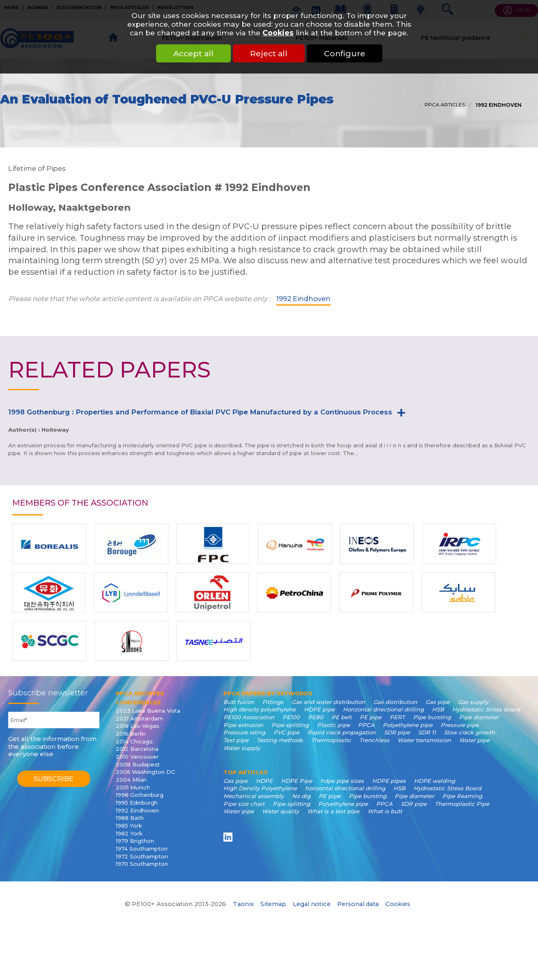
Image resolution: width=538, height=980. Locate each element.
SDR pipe (397, 732)
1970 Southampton (142, 864)
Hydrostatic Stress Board (486, 709)
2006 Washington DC (146, 772)
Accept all (193, 53)
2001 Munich (133, 787)
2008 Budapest (138, 764)
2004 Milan (131, 780)
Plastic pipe (333, 725)
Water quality (280, 811)
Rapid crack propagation (342, 732)
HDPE (264, 781)
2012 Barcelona (137, 749)
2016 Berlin (131, 734)
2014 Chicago (134, 741)
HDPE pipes (389, 781)
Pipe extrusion (243, 725)
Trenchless (374, 740)
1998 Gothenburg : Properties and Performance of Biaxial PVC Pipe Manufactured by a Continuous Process (200, 412)
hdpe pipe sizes (342, 781)
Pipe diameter (479, 717)
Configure (345, 53)
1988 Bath (130, 818)
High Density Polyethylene (260, 788)
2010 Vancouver (137, 757)
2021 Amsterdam (139, 718)
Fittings (273, 702)
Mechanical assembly (254, 796)
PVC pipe (286, 732)
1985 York (129, 826)
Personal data (358, 904)
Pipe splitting (290, 725)
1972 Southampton (142, 856)
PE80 (316, 717)
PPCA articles (445, 105)
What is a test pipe (333, 811)
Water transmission (424, 740)
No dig (301, 796)
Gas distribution (395, 702)
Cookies (278, 33)
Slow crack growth (469, 732)
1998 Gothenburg (140, 795)
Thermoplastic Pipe (462, 804)
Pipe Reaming (462, 796)
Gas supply (473, 702)
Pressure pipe (460, 725)
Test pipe (236, 740)
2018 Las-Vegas (137, 726)
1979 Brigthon (135, 841)
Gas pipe (438, 702)
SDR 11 (427, 732)
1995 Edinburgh (137, 803)
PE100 (291, 717)
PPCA (366, 725)
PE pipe (371, 717)
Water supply (242, 748)
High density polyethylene (260, 709)
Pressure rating (244, 732)
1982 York (129, 833)
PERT (397, 717)
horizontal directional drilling (345, 788)
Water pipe (474, 740)
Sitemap (273, 904)
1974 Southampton (142, 849)
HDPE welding (435, 781)
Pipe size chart (244, 804)
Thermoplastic (331, 740)
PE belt (341, 717)
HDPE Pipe (297, 781)
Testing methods (280, 740)
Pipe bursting (432, 717)
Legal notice (312, 904)
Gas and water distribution (328, 702)
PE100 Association (249, 717)
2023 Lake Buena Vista (148, 711)
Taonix (243, 904)
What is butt (385, 811)
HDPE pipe (319, 709)
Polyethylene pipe (408, 725)
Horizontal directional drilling (383, 709)
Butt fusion (239, 702)
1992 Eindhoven (498, 105)
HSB (438, 709)
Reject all (269, 53)
